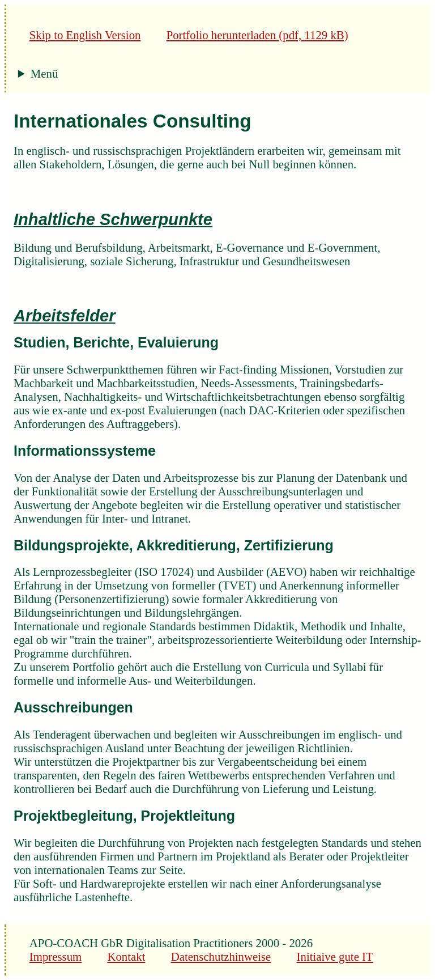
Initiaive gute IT (335, 956)
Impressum (56, 956)
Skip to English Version (85, 35)
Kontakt (126, 956)
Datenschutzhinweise (221, 956)
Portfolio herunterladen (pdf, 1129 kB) (257, 35)
